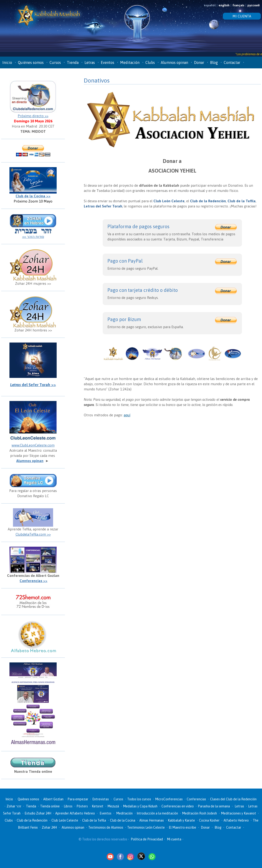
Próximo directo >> (33, 116)
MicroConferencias (169, 799)
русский (254, 5)
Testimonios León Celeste (146, 827)
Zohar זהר (14, 806)
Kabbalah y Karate (181, 820)
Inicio (7, 62)
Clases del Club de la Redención (233, 799)
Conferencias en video (178, 806)
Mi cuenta (174, 839)
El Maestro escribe (182, 827)
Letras (90, 62)
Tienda (73, 62)
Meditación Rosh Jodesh (199, 813)
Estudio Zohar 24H (38, 813)
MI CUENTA (242, 16)
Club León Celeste (65, 820)
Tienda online (50, 806)
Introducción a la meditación (157, 813)
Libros (68, 806)
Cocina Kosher (209, 820)
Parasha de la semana (214, 806)
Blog (214, 62)
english (224, 5)
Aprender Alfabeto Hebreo (75, 813)
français (238, 5)
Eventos (108, 62)
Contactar (232, 62)
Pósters (82, 806)
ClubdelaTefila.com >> (33, 534)
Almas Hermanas (152, 820)
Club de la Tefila (94, 820)
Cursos (55, 62)
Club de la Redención (32, 820)
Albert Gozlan (53, 799)
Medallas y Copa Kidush (140, 806)
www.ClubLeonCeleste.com (33, 445)
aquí (127, 415)
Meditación (130, 62)
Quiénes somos (31, 62)
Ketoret (98, 806)
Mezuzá (113, 806)
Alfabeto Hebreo (236, 820)
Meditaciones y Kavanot (239, 813)
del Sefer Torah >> (33, 385)
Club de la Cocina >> (33, 196)
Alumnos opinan (174, 62)
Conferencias (196, 799)
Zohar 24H (49, 827)
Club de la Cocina (123, 820)
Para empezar (78, 799)
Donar (199, 62)
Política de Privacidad (147, 839)
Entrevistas (101, 799)
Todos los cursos (139, 799)
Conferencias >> (34, 581)
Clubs (150, 62)
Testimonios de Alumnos (106, 827)
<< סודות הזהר (33, 237)
